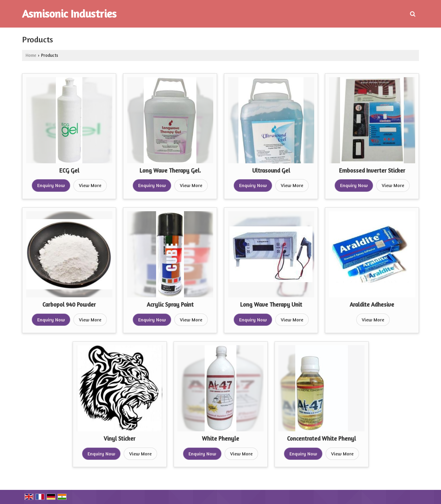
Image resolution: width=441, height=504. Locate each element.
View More (90, 185)
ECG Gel (69, 171)
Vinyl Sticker (120, 439)
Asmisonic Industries (69, 14)
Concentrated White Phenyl (321, 439)
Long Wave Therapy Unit (271, 305)
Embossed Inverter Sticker (372, 171)
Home (31, 55)
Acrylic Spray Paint (170, 305)
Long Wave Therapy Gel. (170, 171)
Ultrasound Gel (271, 171)
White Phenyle (220, 439)
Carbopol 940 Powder (69, 305)
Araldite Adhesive (372, 305)
